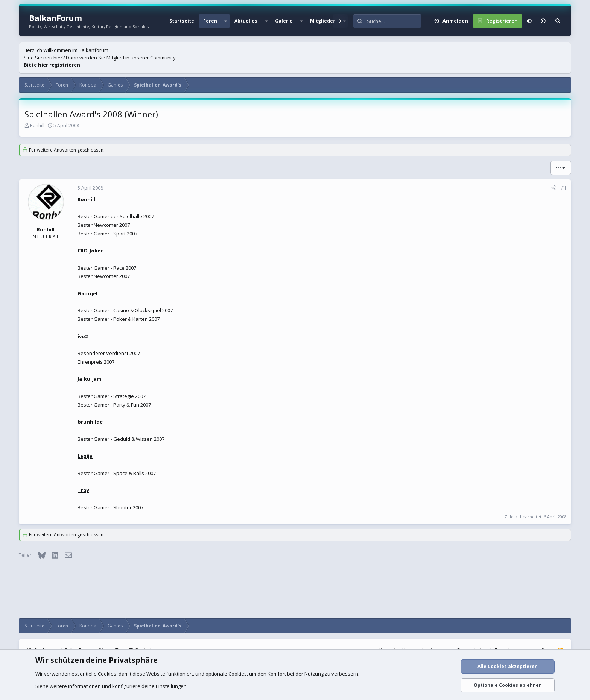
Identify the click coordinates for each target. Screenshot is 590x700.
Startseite (182, 21)
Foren (210, 21)
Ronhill (37, 125)
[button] (226, 21)
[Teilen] (554, 188)
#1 (564, 188)
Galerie (284, 21)
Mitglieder (323, 21)
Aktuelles (246, 21)
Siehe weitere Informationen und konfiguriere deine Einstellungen (111, 686)
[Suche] (394, 21)
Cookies (107, 674)
